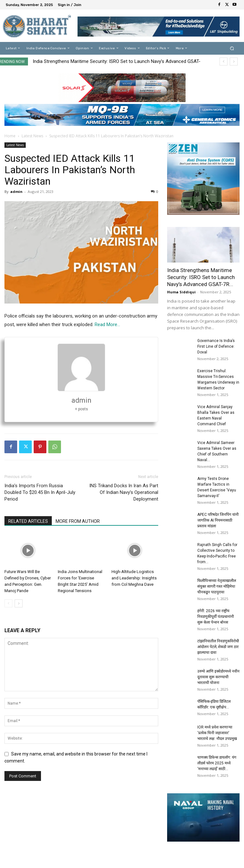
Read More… (107, 325)
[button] (232, 48)
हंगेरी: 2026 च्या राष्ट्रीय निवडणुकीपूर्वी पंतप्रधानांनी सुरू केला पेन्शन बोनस (216, 617)
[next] (234, 62)
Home (10, 136)
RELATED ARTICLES (28, 521)
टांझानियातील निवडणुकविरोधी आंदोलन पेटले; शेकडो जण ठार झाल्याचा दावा (218, 647)
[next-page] (19, 603)
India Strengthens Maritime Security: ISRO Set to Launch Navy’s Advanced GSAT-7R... (201, 277)
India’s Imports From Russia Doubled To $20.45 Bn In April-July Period (40, 492)
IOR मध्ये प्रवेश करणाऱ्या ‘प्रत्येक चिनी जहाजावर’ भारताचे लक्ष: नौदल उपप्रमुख (217, 733)
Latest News (32, 136)
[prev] (224, 62)
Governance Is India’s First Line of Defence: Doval (216, 346)
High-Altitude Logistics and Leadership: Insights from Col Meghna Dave (134, 578)
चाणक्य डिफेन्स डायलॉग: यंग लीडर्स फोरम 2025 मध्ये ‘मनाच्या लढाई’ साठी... (217, 763)
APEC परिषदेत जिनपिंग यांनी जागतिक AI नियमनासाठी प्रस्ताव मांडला (218, 520)
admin (16, 191)
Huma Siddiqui (181, 292)
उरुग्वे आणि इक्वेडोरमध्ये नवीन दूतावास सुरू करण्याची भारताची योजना (218, 677)
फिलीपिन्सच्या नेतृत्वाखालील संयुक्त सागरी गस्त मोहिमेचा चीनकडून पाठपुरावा (217, 586)
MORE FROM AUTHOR (78, 521)
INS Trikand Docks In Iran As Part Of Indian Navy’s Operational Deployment (124, 492)
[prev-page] (8, 603)
